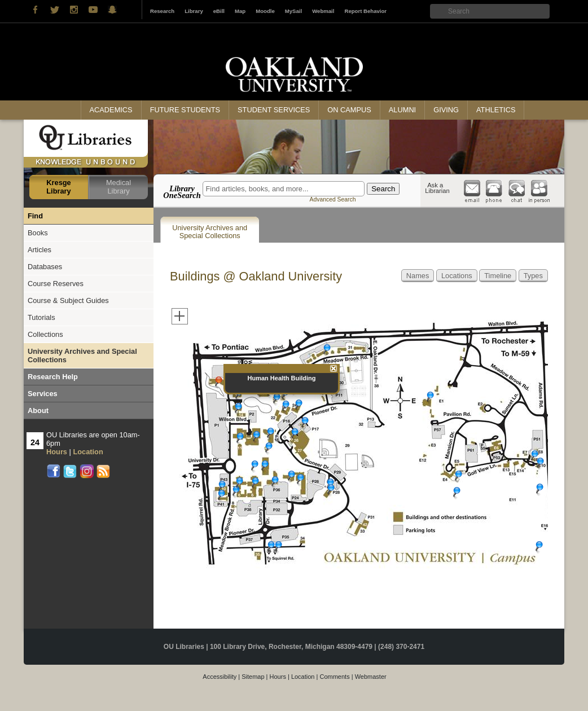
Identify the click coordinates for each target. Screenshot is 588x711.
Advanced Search (332, 199)
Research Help (53, 377)
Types (533, 276)
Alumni (402, 110)
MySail (293, 11)
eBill (219, 11)
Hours (278, 677)
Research (162, 11)
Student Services (274, 110)
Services (43, 394)
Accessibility (220, 677)
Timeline (498, 276)
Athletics (496, 110)
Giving (446, 110)
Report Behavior (365, 11)
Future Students (185, 110)
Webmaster (371, 677)
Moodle (265, 11)
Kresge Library (58, 187)
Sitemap (253, 677)
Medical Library (119, 187)
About (38, 411)
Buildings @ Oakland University (256, 276)
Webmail (323, 11)
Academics (111, 110)
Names (418, 276)
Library (194, 11)
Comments (334, 677)
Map (240, 11)
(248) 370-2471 (401, 647)
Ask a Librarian (437, 188)
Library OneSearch (182, 192)
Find (35, 216)
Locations (457, 276)
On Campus (349, 110)
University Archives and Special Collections (210, 232)
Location (303, 677)
